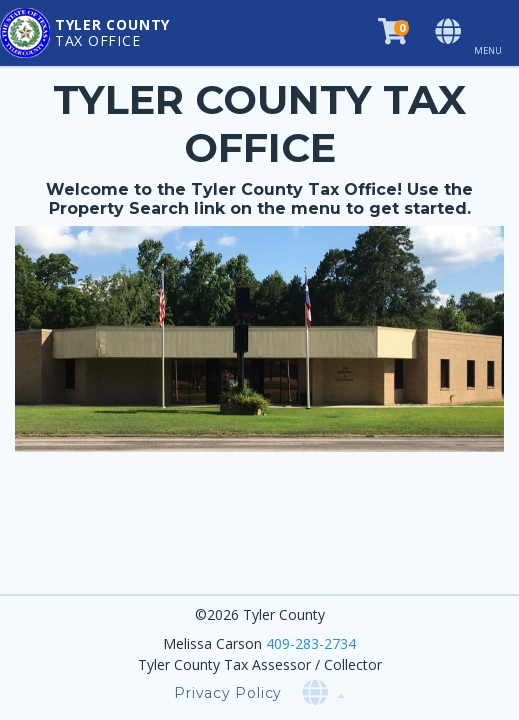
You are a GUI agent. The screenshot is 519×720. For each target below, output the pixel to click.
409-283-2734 (311, 643)
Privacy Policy (228, 693)
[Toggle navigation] (496, 33)
